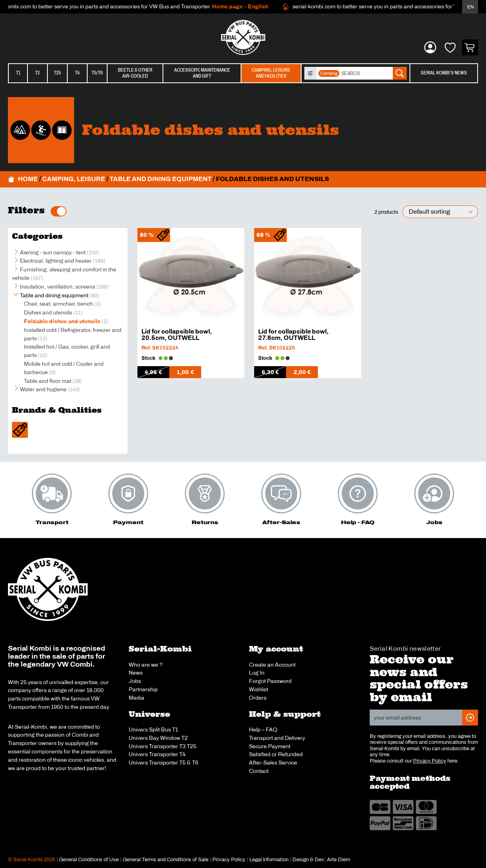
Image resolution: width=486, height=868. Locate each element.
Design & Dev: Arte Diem (321, 860)
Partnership (143, 689)
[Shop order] (440, 212)
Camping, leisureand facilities (271, 73)
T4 (77, 73)
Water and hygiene (43, 389)
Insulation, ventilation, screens (58, 287)
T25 (57, 73)
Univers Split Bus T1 (153, 730)
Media (136, 698)
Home (28, 179)
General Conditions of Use (89, 860)
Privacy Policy (430, 761)
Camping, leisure (74, 179)
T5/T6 (97, 73)
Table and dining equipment (161, 179)
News (136, 673)
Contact (259, 771)
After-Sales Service (273, 763)
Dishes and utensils (48, 312)
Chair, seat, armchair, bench (58, 304)
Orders (258, 698)
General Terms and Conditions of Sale (166, 860)
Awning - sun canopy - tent (53, 252)
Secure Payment (270, 746)
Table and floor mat (48, 381)
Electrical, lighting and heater (56, 261)
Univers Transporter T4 (157, 754)
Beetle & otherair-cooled (135, 73)
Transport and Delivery (277, 738)
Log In (257, 673)
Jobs (135, 681)
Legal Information (269, 860)
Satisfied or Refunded (276, 754)
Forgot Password (270, 681)
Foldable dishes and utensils (62, 321)
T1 (18, 73)
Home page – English (245, 7)
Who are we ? (146, 665)
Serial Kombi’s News (444, 73)
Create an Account (272, 665)
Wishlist (259, 689)
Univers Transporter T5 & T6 (164, 763)
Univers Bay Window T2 (158, 738)
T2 (37, 73)
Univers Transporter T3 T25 (163, 746)
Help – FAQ (263, 730)
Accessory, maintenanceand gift (202, 73)
